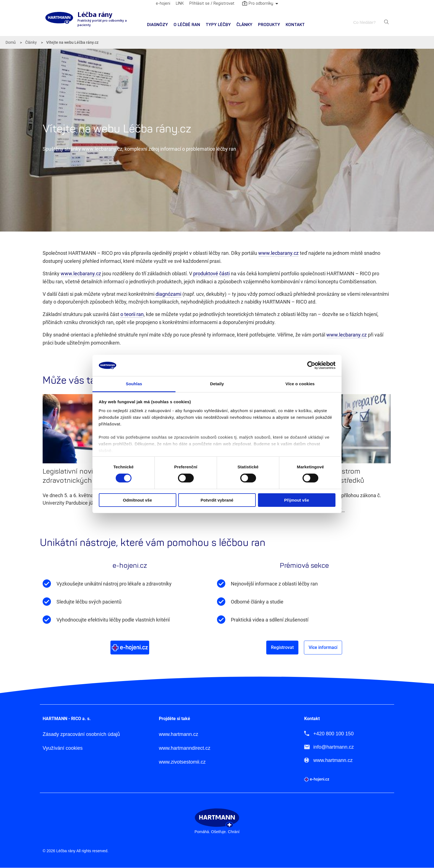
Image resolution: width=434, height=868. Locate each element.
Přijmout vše (296, 500)
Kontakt (295, 25)
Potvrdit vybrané (217, 500)
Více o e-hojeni (130, 647)
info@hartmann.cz (334, 747)
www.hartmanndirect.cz (185, 748)
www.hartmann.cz (179, 734)
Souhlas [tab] (134, 384)
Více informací (323, 647)
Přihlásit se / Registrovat (212, 3)
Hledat (386, 22)
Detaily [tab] (217, 384)
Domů (11, 42)
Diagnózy (157, 25)
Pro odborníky (258, 4)
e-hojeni (163, 3)
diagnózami (168, 294)
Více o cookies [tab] (300, 384)
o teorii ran (132, 314)
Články (244, 25)
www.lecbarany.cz (278, 253)
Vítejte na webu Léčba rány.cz (72, 42)
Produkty (269, 25)
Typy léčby (218, 25)
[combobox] (367, 22)
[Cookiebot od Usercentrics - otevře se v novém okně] (311, 365)
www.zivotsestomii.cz (182, 762)
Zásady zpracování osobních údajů (81, 734)
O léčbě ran (187, 25)
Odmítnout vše (137, 500)
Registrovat (282, 647)
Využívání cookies (63, 748)
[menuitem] (157, 25)
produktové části (211, 274)
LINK (180, 3)
